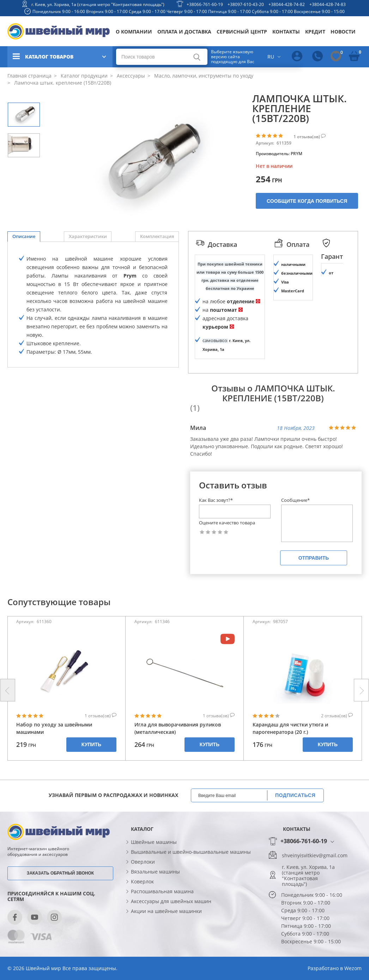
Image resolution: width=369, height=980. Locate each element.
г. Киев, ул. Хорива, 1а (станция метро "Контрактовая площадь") (98, 4)
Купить (91, 776)
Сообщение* (295, 532)
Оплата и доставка (184, 32)
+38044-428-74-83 (328, 4)
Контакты (286, 32)
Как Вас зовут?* (216, 532)
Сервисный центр (242, 32)
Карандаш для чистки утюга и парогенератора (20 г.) (290, 760)
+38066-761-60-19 (205, 4)
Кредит (315, 32)
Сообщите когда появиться (307, 201)
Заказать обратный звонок (60, 905)
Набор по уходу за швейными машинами (54, 760)
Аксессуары (130, 76)
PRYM (297, 154)
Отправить (314, 590)
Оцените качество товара (227, 555)
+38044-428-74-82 (287, 4)
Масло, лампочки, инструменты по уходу (203, 76)
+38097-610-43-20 (246, 4)
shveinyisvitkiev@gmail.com (315, 887)
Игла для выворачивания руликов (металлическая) (178, 760)
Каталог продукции (83, 76)
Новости (343, 32)
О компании (134, 32)
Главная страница (29, 76)
